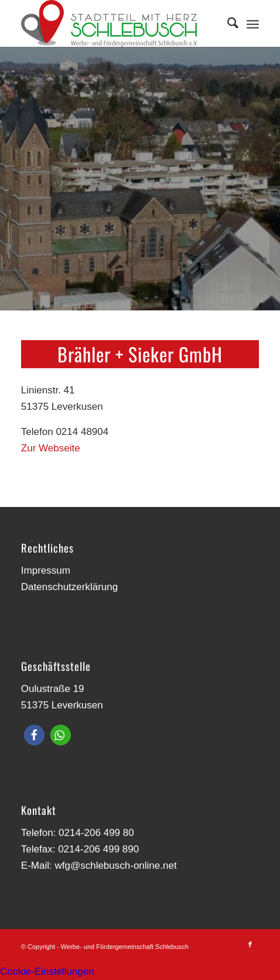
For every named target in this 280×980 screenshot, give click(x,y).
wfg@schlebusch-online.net (115, 866)
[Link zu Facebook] (250, 944)
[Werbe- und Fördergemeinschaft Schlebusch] (116, 23)
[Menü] (253, 23)
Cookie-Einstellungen (47, 972)
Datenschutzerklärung (69, 587)
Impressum (46, 570)
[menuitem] (227, 23)
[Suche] (227, 23)
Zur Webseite (51, 448)
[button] (34, 735)
